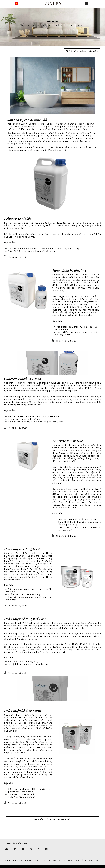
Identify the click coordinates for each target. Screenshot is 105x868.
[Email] (7, 849)
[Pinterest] (31, 849)
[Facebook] (23, 849)
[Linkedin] (46, 849)
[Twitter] (15, 849)
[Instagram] (39, 849)
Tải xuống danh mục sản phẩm (82, 51)
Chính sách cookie (91, 860)
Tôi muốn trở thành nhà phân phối (53, 819)
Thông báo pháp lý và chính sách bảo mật (65, 860)
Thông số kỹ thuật (16, 257)
